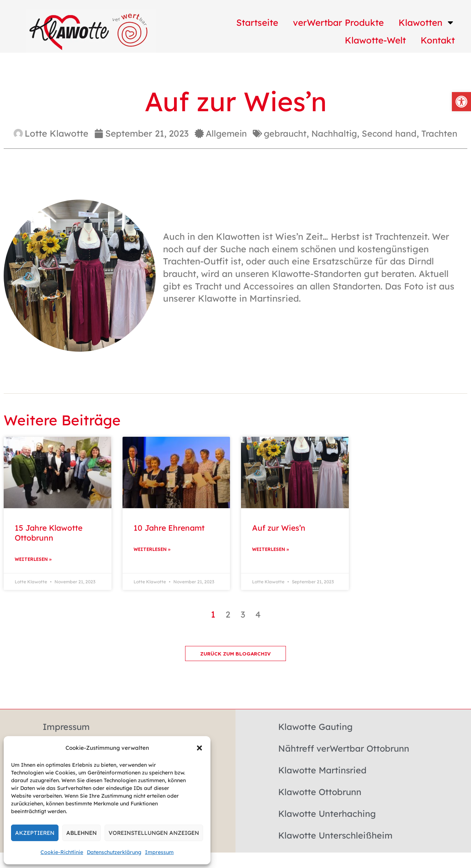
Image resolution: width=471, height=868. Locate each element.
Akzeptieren (35, 833)
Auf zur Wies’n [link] (279, 528)
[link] (461, 102)
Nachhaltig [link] (335, 133)
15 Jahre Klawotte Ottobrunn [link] (49, 533)
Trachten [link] (442, 133)
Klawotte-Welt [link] (375, 40)
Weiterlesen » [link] (33, 560)
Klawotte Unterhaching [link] (328, 814)
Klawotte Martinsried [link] (323, 771)
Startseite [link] (257, 22)
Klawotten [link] (427, 22)
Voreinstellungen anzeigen (154, 833)
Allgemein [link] (224, 133)
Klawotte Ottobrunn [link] (321, 793)
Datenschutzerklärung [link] (114, 852)
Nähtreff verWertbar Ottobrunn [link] (346, 749)
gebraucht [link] (284, 133)
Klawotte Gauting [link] (316, 727)
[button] (199, 748)
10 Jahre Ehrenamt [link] (169, 528)
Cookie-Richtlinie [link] (62, 852)
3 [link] (243, 615)
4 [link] (258, 615)
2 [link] (228, 615)
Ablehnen (82, 833)
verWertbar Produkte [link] (338, 22)
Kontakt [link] (438, 40)
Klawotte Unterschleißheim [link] (336, 836)
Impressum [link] (159, 852)
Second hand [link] (391, 133)
